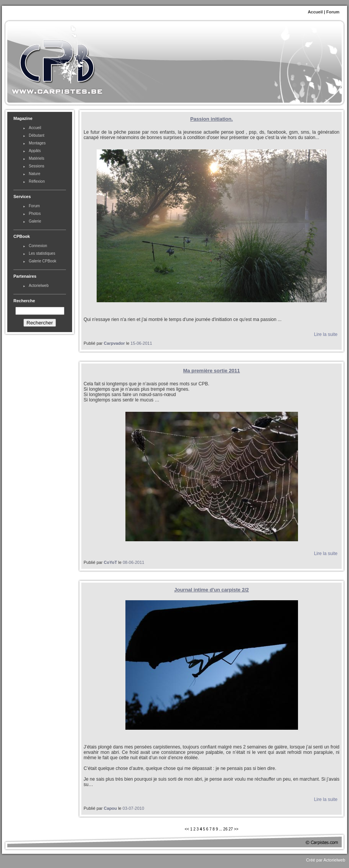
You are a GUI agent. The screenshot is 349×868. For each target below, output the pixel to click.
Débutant (37, 135)
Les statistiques (42, 253)
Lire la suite (326, 334)
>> (236, 829)
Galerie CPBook (43, 261)
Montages (37, 143)
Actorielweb (39, 286)
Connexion (38, 246)
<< (187, 829)
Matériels (37, 158)
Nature (35, 174)
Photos (35, 214)
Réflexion (37, 181)
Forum (333, 12)
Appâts (35, 151)
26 (225, 829)
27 (231, 829)
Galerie (35, 221)
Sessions (37, 166)
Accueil (315, 12)
